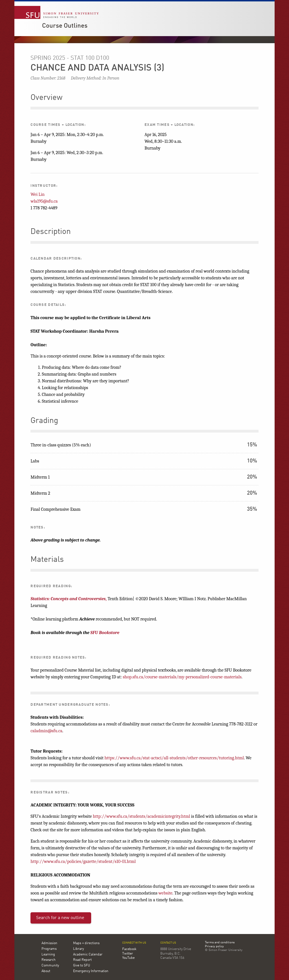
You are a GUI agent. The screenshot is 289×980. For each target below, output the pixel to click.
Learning (48, 955)
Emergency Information (91, 971)
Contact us (168, 943)
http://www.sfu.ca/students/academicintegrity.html (142, 816)
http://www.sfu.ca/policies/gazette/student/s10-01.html (83, 861)
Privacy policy (214, 947)
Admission (49, 943)
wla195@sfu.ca (44, 201)
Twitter (128, 954)
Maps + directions (86, 943)
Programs (49, 949)
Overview (46, 98)
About (46, 971)
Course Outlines (65, 26)
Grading (44, 421)
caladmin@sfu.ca (46, 731)
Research (49, 960)
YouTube (128, 958)
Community (50, 966)
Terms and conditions (220, 943)
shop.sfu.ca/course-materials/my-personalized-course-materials (182, 677)
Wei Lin (38, 194)
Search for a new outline (60, 918)
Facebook (129, 949)
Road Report (82, 960)
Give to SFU (82, 966)
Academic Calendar (88, 955)
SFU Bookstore (105, 633)
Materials (47, 560)
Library (78, 949)
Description (51, 232)
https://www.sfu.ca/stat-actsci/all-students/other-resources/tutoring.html (174, 758)
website (165, 893)
